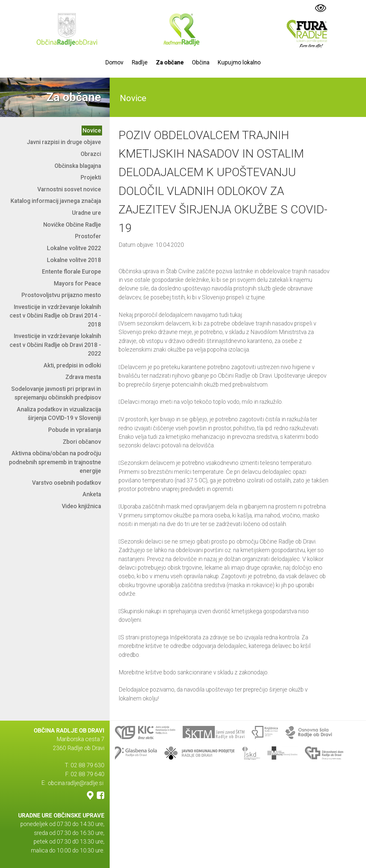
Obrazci (91, 154)
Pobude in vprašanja (75, 430)
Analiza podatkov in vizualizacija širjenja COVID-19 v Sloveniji (59, 414)
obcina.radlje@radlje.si (76, 783)
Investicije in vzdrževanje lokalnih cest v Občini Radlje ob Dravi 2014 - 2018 (55, 316)
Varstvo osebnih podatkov (67, 483)
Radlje (140, 62)
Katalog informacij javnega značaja (56, 201)
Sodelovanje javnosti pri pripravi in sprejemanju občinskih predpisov (56, 393)
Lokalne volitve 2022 (74, 248)
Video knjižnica (81, 506)
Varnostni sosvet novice (69, 189)
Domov (114, 62)
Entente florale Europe (72, 272)
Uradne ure (87, 213)
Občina (201, 62)
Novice (92, 131)
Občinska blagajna (78, 166)
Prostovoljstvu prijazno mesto (61, 295)
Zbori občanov (82, 442)
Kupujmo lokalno (239, 62)
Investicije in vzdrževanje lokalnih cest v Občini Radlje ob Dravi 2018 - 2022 (55, 345)
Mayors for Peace (77, 283)
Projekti (91, 177)
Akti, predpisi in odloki (72, 365)
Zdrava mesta (83, 377)
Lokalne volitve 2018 (74, 260)
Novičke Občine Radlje (72, 225)
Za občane (170, 62)
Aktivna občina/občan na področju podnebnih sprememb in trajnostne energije (55, 462)
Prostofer (88, 236)
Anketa (92, 494)
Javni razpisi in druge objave (64, 142)
